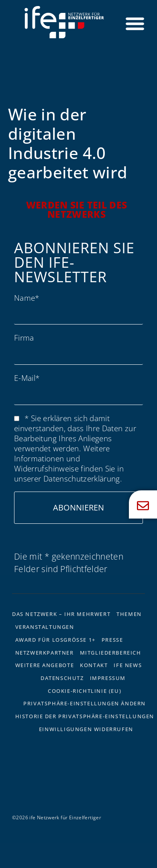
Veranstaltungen (45, 627)
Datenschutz (62, 678)
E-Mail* (27, 378)
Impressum (108, 678)
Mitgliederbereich (111, 653)
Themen (129, 614)
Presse (112, 640)
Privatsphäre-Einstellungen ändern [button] (85, 703)
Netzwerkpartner (45, 653)
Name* (27, 298)
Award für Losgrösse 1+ (55, 640)
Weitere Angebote (45, 665)
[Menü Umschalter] (135, 23)
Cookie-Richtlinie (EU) (85, 691)
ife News (128, 665)
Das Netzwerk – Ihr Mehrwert (61, 614)
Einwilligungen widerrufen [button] (86, 729)
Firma (24, 338)
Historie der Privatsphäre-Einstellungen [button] (85, 716)
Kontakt (94, 665)
